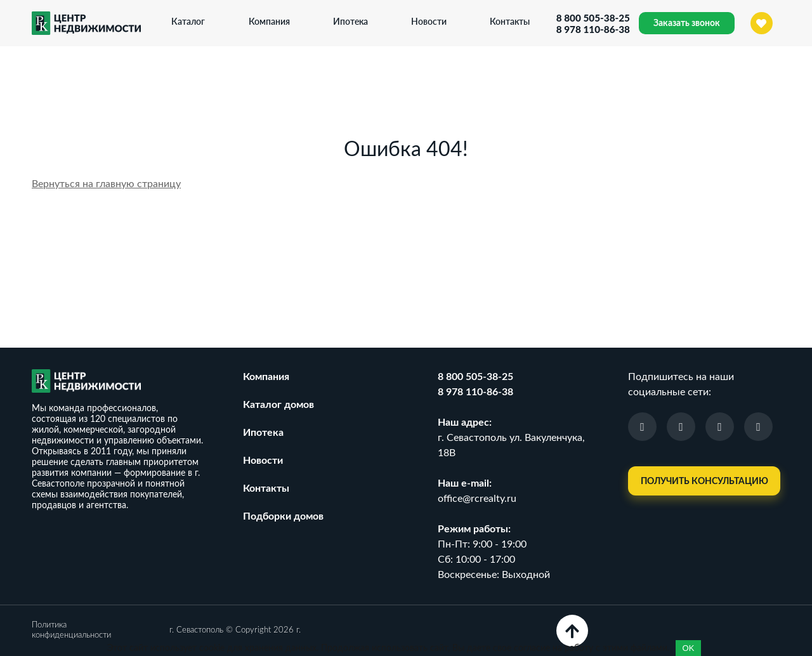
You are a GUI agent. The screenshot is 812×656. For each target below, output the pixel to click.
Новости (427, 21)
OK (689, 648)
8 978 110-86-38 (591, 30)
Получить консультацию (704, 482)
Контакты (508, 21)
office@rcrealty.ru (477, 499)
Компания (267, 21)
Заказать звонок (687, 23)
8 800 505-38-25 (591, 17)
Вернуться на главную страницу (106, 184)
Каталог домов (278, 405)
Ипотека (349, 21)
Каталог (187, 21)
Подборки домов (283, 516)
